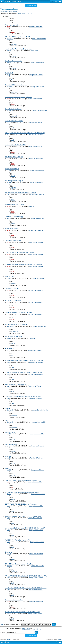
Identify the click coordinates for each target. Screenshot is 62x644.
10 (36, 14)
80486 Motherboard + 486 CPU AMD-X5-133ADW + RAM (22, 612)
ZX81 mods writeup (11, 444)
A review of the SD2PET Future (14, 205)
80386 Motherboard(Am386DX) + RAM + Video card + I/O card (24, 360)
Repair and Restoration (39, 39)
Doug (8, 75)
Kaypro (7, 468)
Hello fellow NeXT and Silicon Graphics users (19, 49)
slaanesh (9, 87)
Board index (5, 642)
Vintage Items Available (36, 75)
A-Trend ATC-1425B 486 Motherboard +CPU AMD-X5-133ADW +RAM (26, 576)
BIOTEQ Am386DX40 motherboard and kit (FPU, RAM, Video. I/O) (25, 133)
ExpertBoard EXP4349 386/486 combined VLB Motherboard (23, 396)
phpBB (8, 639)
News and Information (36, 27)
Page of (22, 14)
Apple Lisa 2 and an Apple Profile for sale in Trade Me (21, 480)
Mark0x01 (10, 39)
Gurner (9, 494)
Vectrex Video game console (14, 336)
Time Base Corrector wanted (14, 61)
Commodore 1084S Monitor (13, 241)
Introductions (35, 51)
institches (10, 566)
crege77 (9, 338)
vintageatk (10, 111)
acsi (8, 123)
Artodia (60, 639)
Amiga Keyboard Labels (12, 169)
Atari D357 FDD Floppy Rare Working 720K (18, 540)
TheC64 (7, 408)
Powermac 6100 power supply (14, 217)
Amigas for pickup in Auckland (14, 600)
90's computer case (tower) (13, 301)
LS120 (9, 171)
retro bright (8, 456)
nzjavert (9, 278)
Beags (9, 218)
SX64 (7, 420)
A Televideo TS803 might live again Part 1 (17, 37)
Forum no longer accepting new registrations (18, 97)
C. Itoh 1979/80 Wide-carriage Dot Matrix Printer (19, 253)
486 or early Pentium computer (14, 181)
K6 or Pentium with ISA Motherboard (16, 384)
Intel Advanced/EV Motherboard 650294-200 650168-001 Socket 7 (25, 528)
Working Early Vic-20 (11, 229)
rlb (7, 350)
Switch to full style (31, 6)
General (31, 206)
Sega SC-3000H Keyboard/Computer (16, 85)
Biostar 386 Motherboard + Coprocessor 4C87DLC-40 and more (24, 372)
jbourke (9, 446)
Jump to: (3, 632)
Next (2, 624)
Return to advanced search (9, 11)
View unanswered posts (13, 2)
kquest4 (9, 183)
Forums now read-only (12, 25)
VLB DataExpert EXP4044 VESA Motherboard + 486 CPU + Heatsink (26, 588)
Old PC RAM (9, 73)
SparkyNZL (10, 326)
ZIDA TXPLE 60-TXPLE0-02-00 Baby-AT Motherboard (21, 504)
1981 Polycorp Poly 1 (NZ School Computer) (18, 312)
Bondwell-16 (9, 552)
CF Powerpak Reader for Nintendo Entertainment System (22, 492)
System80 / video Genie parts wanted (16, 324)
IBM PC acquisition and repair (14, 157)
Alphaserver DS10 (10, 348)
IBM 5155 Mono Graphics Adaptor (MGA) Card (19, 564)
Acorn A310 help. (10, 277)
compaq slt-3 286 (10, 432)
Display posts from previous (17, 624)
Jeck (8, 135)
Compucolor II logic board (13, 289)
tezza (8, 27)
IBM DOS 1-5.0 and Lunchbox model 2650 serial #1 (20, 193)
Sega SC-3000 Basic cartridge (14, 121)
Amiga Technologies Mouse (13, 109)
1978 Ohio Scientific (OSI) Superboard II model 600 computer (23, 265)
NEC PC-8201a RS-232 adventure (15, 145)
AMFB (8, 194)
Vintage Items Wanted (37, 63)
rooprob (9, 51)
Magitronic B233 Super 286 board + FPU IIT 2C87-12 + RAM (23, 516)
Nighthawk (10, 410)
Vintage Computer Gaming (40, 410)
